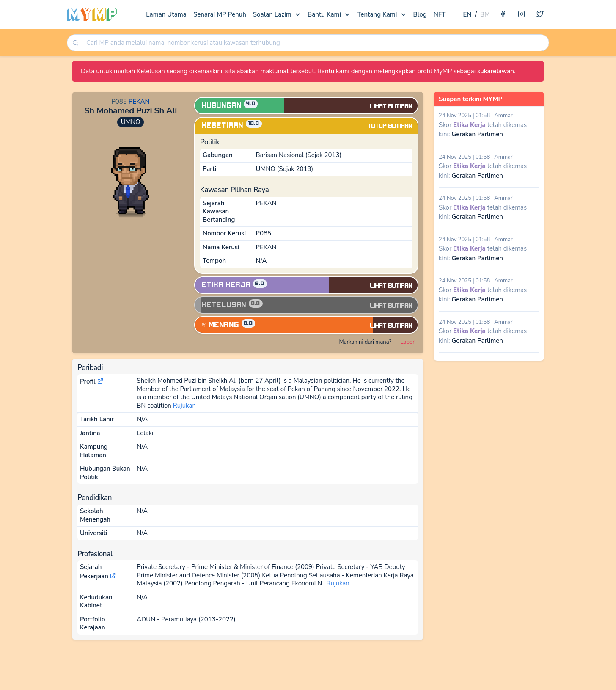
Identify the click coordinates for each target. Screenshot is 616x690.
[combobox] (315, 43)
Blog (420, 14)
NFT (440, 14)
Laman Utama (166, 14)
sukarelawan (496, 71)
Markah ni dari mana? (365, 342)
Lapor (408, 342)
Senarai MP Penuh (220, 14)
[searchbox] (315, 43)
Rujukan (184, 406)
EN (467, 14)
